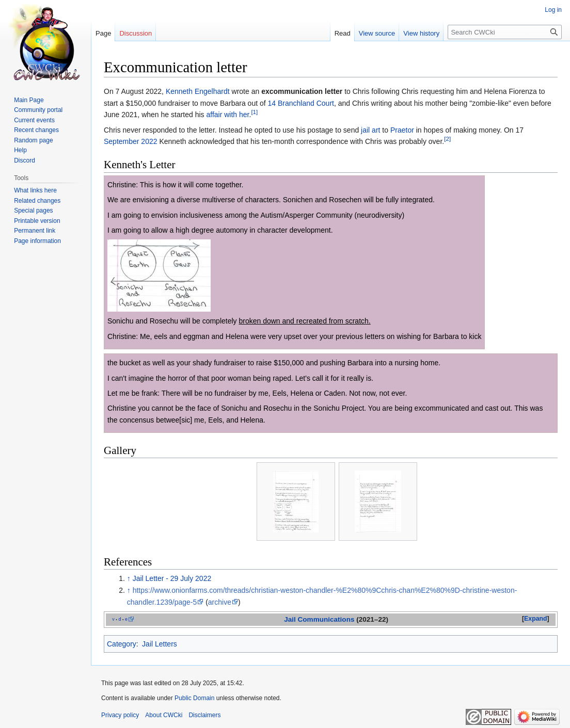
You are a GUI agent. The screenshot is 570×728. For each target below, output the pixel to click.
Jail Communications (319, 619)
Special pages (33, 211)
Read (343, 33)
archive (220, 602)
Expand (535, 619)
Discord (25, 160)
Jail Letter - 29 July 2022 (172, 578)
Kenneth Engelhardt (198, 91)
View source (377, 33)
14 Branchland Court (301, 103)
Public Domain (194, 698)
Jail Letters (160, 644)
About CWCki (164, 715)
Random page (33, 140)
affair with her (227, 115)
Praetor (402, 130)
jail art (370, 130)
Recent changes (36, 130)
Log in (553, 10)
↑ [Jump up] (129, 578)
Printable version (37, 221)
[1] (254, 112)
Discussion (136, 33)
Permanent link (35, 231)
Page (103, 33)
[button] (536, 619)
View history (421, 33)
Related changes (37, 201)
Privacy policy (120, 715)
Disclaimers (204, 715)
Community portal (38, 110)
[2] (447, 139)
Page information (37, 241)
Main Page (29, 100)
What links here (35, 190)
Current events (34, 120)
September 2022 (131, 141)
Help (20, 150)
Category (122, 644)
